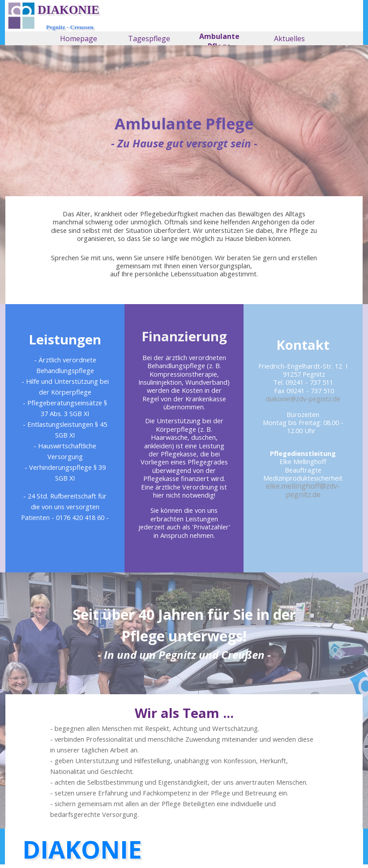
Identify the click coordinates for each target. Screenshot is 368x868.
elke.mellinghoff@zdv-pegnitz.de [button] (303, 490)
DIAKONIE (68, 10)
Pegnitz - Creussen (70, 27)
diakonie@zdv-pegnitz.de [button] (303, 399)
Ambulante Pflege (219, 41)
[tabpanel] (184, 132)
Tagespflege (149, 39)
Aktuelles (289, 39)
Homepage (79, 39)
